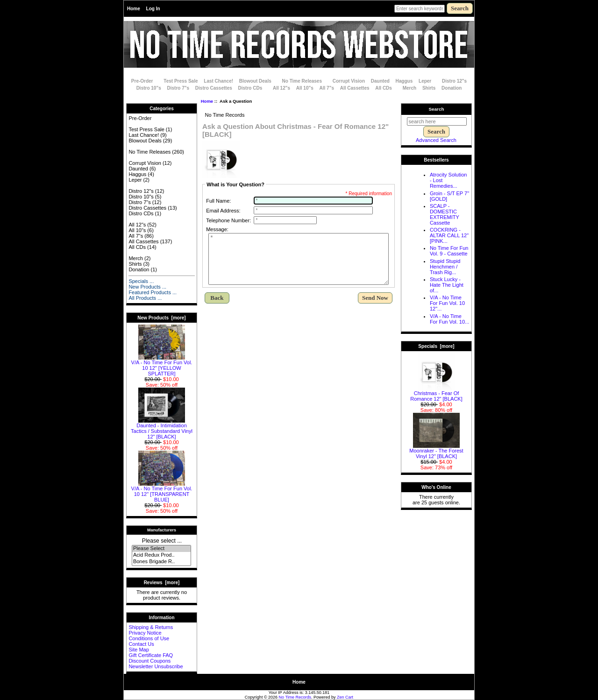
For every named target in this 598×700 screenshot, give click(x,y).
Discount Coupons (149, 661)
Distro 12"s (454, 81)
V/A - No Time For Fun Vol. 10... (449, 319)
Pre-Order (142, 81)
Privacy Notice (145, 633)
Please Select (161, 549)
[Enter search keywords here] (420, 9)
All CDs (384, 88)
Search (437, 109)
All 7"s (327, 88)
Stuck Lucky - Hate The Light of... (447, 285)
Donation (452, 88)
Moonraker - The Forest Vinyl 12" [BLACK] (436, 451)
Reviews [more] (162, 583)
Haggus (404, 81)
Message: (217, 229)
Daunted (380, 81)
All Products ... (145, 298)
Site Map (139, 650)
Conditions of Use (149, 638)
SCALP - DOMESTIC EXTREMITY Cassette (445, 214)
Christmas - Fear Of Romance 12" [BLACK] (436, 394)
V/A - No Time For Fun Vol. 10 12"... (447, 303)
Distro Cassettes (214, 88)
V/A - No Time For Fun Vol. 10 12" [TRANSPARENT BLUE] (162, 492)
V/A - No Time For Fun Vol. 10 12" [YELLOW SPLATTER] (162, 366)
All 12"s (281, 88)
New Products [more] (161, 318)
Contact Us (141, 644)
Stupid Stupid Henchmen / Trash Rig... (445, 267)
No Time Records (295, 697)
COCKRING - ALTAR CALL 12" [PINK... (449, 235)
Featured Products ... (153, 292)
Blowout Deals (255, 81)
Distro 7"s (178, 88)
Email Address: (223, 211)
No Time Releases (302, 81)
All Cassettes (355, 88)
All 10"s (305, 88)
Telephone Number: (228, 220)
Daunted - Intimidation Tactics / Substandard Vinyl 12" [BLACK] (162, 429)
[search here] (437, 121)
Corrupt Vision (349, 81)
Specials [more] (436, 346)
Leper (425, 81)
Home (134, 9)
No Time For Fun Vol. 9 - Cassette (449, 251)
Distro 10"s (149, 88)
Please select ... (162, 541)
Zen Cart (345, 697)
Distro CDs (250, 88)
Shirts (429, 88)
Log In (153, 9)
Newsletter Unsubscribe (156, 666)
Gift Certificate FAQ (151, 655)
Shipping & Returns (151, 627)
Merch (409, 88)
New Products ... (147, 287)
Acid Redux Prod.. (161, 555)
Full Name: (218, 201)
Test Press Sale (181, 81)
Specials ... (141, 281)
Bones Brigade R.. (161, 562)
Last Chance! (218, 81)
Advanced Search (436, 140)
